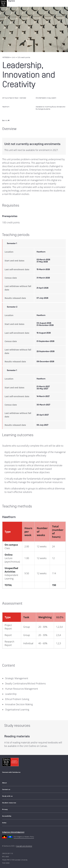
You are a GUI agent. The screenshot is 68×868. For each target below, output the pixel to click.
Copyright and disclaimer (24, 846)
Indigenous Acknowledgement (13, 832)
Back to (6, 120)
